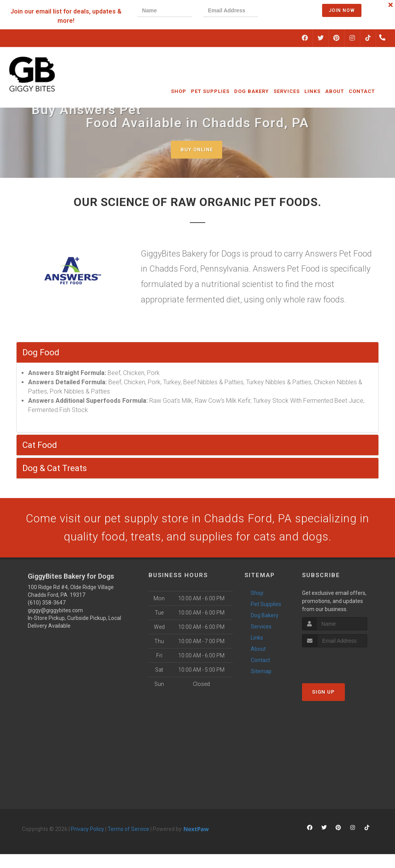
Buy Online (197, 149)
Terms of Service (128, 830)
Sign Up (323, 693)
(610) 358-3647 (47, 603)
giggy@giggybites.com (55, 611)
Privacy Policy (88, 830)
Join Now (342, 10)
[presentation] (295, 11)
